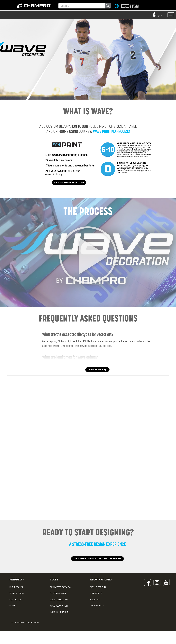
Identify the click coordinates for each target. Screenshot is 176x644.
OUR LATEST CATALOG (60, 587)
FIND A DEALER (16, 587)
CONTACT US (15, 600)
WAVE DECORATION (59, 606)
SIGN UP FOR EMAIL (99, 587)
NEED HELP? (17, 580)
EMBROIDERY (56, 625)
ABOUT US (95, 600)
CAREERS (95, 612)
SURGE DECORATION (59, 612)
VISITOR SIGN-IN (17, 593)
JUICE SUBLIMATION (59, 600)
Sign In (159, 16)
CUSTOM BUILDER (58, 593)
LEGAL (12, 606)
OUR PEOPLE (96, 593)
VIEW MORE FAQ (97, 370)
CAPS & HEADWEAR (59, 618)
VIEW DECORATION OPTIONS (69, 182)
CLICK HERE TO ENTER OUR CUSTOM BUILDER (97, 559)
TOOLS (54, 580)
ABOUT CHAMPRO (101, 580)
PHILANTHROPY (97, 606)
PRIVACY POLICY (17, 612)
